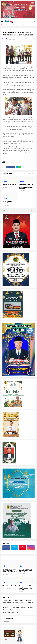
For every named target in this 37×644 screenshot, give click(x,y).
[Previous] (33, 25)
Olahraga (26, 605)
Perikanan (31, 607)
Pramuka (24, 610)
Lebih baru (5, 210)
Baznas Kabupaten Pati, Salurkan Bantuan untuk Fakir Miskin (9, 203)
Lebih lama (32, 210)
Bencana (11, 600)
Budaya (22, 600)
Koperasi (13, 605)
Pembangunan (7, 607)
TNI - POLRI (11, 612)
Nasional (19, 605)
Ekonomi (28, 600)
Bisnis (17, 600)
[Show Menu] (2, 21)
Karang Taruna (7, 603)
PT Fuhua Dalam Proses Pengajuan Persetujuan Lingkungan (25, 570)
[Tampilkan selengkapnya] (23, 167)
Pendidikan (23, 607)
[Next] (35, 25)
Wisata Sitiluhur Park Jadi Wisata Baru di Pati (14, 25)
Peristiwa (6, 610)
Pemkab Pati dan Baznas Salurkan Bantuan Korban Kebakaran (9, 186)
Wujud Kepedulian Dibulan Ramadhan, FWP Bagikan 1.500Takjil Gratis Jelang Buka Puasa (26, 187)
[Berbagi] (33, 39)
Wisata (18, 612)
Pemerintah (16, 607)
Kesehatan (6, 605)
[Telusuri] (35, 21)
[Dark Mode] (32, 21)
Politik (18, 610)
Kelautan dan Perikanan (19, 603)
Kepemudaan (30, 603)
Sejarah (30, 610)
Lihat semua (31, 174)
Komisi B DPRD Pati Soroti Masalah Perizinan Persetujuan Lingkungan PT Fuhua (10, 571)
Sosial (9, 30)
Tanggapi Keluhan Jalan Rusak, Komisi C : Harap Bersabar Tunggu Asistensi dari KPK (26, 588)
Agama (5, 600)
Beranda (5, 30)
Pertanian (12, 610)
